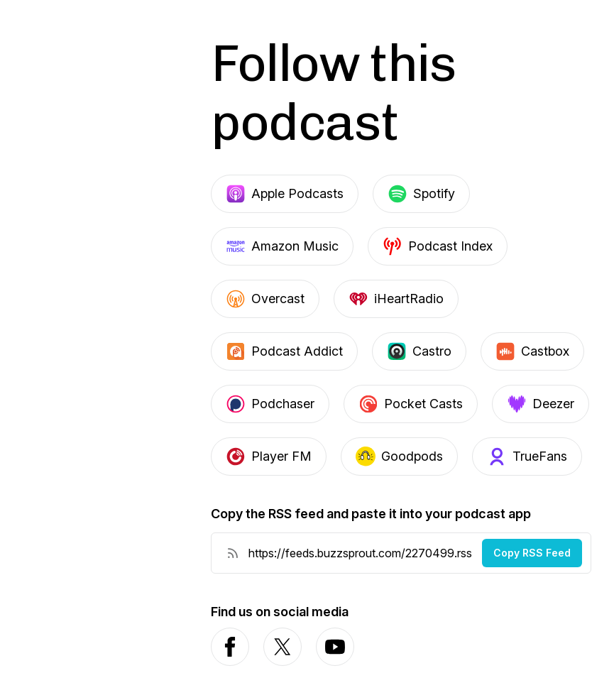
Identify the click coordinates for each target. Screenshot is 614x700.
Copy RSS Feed (532, 553)
